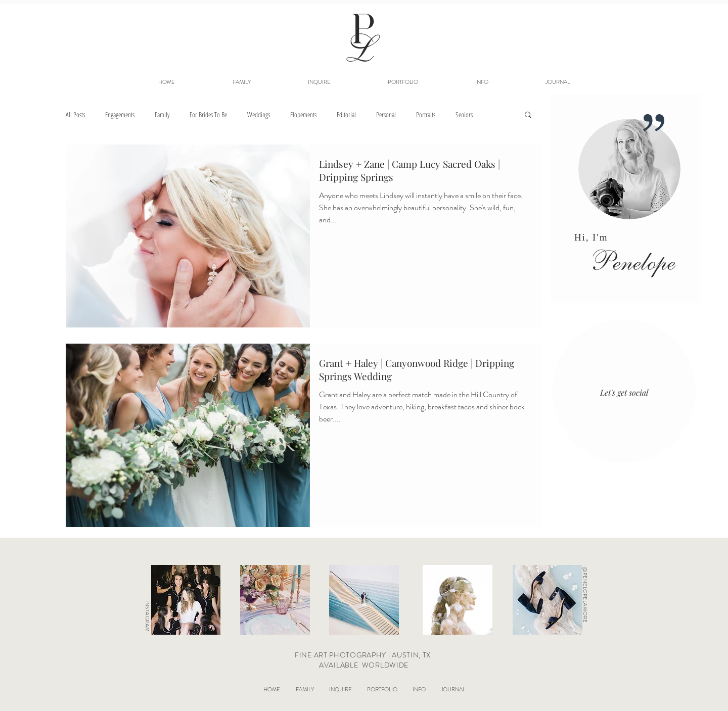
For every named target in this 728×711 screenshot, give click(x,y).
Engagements (120, 114)
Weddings (259, 114)
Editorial (346, 114)
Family (162, 114)
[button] (403, 82)
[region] (625, 200)
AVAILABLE (339, 665)
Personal (386, 114)
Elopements (303, 114)
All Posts (75, 114)
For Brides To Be (208, 114)
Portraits (426, 114)
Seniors (464, 114)
